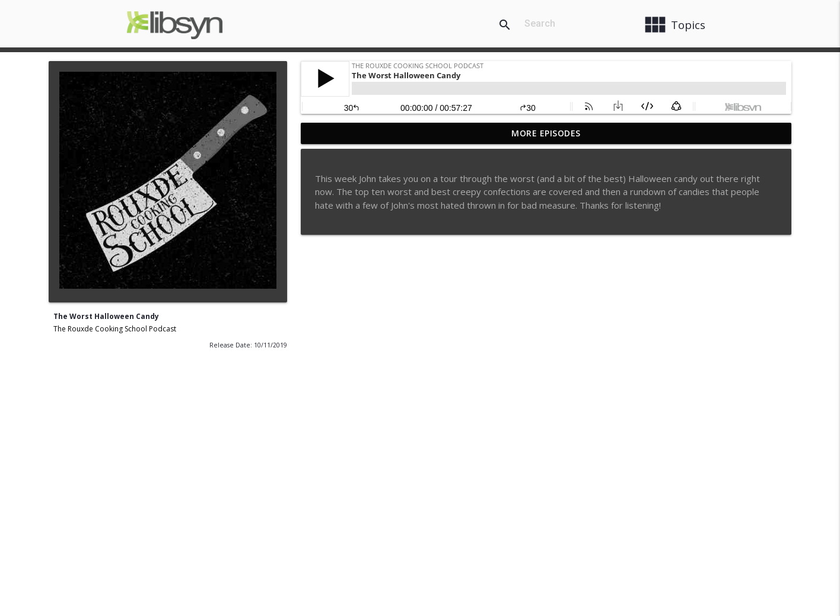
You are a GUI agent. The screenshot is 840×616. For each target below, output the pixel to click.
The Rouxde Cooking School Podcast (115, 329)
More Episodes (546, 133)
